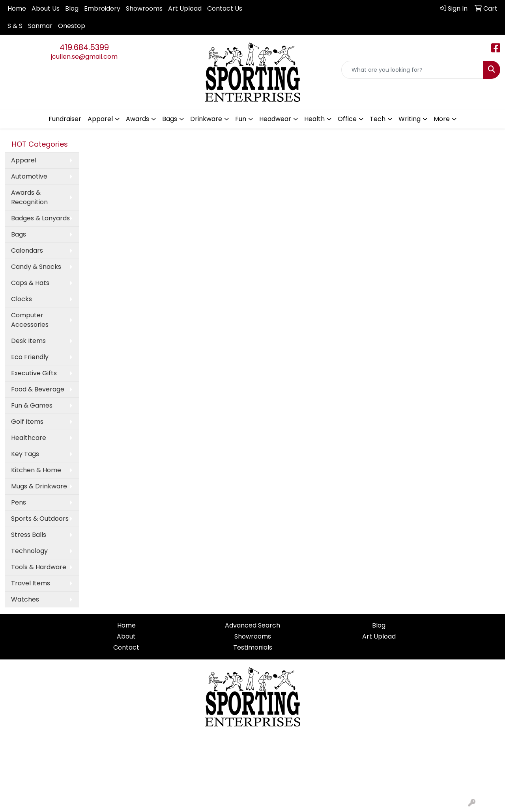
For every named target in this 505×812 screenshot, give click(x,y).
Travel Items (31, 583)
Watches (25, 599)
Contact (126, 647)
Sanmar (40, 26)
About (126, 636)
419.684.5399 (84, 47)
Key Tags (25, 454)
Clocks (22, 299)
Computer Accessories (30, 320)
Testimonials (253, 647)
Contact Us (225, 8)
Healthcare (29, 438)
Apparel (24, 160)
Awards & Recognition (29, 197)
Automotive (29, 176)
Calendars (27, 250)
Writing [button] (410, 119)
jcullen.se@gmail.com (84, 57)
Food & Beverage (38, 389)
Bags (19, 234)
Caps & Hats (30, 283)
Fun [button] (241, 119)
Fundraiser (65, 119)
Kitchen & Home (36, 470)
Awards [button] (137, 119)
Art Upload (185, 8)
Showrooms (144, 8)
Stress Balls (29, 535)
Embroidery (102, 8)
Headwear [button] (275, 119)
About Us (46, 8)
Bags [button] (170, 119)
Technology (29, 551)
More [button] (442, 119)
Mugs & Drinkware (39, 486)
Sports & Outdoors (40, 519)
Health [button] (314, 119)
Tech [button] (378, 119)
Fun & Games (32, 405)
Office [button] (347, 119)
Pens (19, 502)
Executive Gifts (34, 373)
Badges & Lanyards (40, 218)
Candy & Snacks (36, 267)
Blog (72, 8)
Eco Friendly (30, 357)
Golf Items (27, 422)
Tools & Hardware (39, 567)
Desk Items (28, 341)
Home (17, 8)
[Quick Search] (412, 70)
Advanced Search (252, 625)
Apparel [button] (100, 119)
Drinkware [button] (206, 119)
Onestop (72, 26)
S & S (15, 26)
